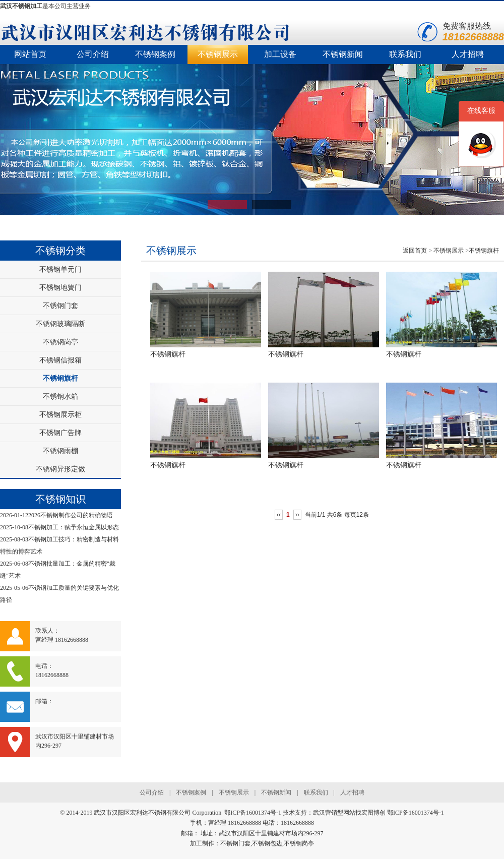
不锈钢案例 (155, 54)
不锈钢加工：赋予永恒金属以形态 (74, 527)
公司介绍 (93, 54)
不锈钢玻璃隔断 (60, 324)
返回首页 (415, 251)
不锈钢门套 (60, 306)
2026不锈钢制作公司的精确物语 (71, 515)
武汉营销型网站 (334, 813)
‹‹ (279, 515)
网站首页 (30, 54)
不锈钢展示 (218, 54)
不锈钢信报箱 (60, 360)
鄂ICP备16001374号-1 (416, 813)
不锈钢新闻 (343, 54)
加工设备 (280, 54)
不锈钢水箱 (60, 396)
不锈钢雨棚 (60, 451)
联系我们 (405, 54)
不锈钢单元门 (60, 269)
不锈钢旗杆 (60, 378)
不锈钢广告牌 (60, 433)
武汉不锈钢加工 (21, 6)
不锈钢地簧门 (60, 288)
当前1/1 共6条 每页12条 (337, 515)
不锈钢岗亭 (60, 342)
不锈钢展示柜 (60, 415)
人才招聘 (468, 54)
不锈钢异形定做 (60, 469)
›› (297, 515)
